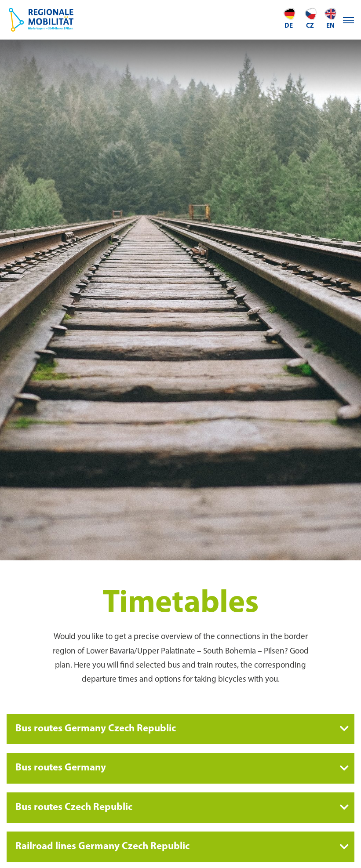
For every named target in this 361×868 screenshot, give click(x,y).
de (289, 18)
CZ (310, 18)
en (330, 18)
